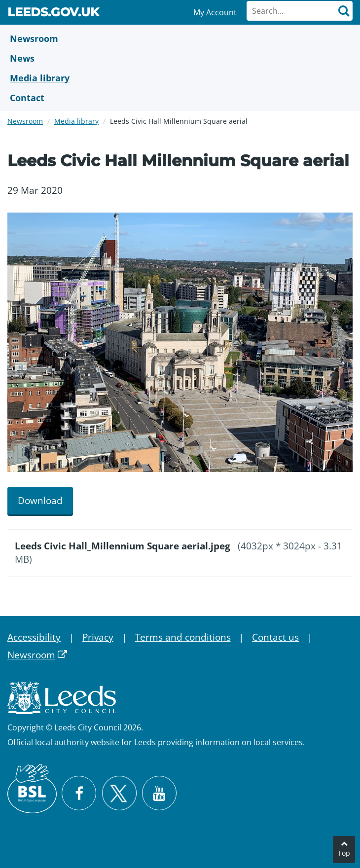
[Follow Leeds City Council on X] (119, 793)
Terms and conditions (183, 637)
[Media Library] (180, 78)
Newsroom (25, 121)
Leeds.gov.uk (53, 14)
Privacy (98, 637)
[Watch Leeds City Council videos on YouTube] (159, 793)
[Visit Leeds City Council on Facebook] (79, 793)
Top (344, 853)
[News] (180, 58)
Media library (76, 121)
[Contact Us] (180, 98)
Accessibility (34, 637)
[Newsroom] (180, 38)
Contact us (275, 637)
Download (40, 501)
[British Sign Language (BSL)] (32, 789)
